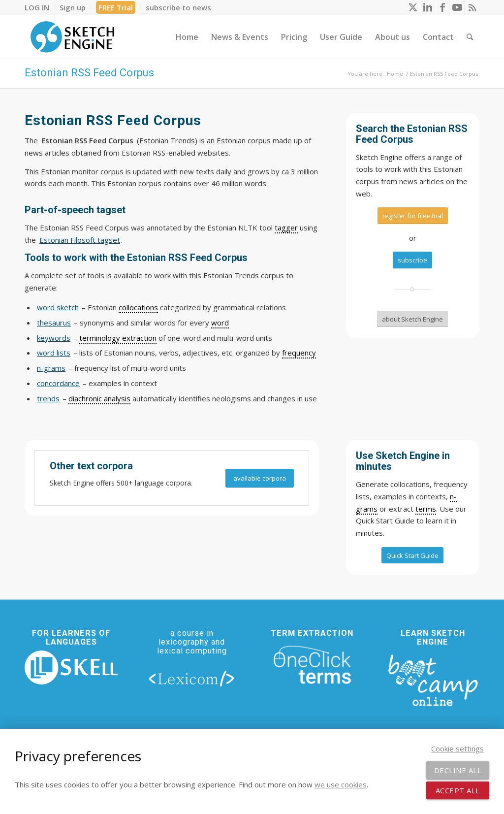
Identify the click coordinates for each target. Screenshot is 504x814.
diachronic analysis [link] (99, 398)
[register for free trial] (413, 216)
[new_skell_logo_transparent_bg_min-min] (71, 667)
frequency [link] (299, 353)
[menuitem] (40, 7)
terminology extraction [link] (118, 338)
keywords (54, 338)
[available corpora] (260, 478)
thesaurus (54, 323)
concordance (58, 383)
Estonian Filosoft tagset (80, 240)
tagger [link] (286, 228)
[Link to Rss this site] (472, 7)
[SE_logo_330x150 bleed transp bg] (72, 37)
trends (48, 398)
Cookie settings (457, 749)
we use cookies (341, 784)
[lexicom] (192, 679)
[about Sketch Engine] (412, 319)
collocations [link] (138, 307)
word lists (54, 353)
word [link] (220, 323)
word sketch (58, 307)
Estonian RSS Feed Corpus (89, 73)
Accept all (458, 790)
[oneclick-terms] (312, 665)
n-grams (51, 368)
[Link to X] (413, 7)
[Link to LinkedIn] (427, 7)
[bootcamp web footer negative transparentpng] (433, 679)
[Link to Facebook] (442, 7)
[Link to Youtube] (457, 7)
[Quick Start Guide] (412, 555)
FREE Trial (116, 7)
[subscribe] (412, 260)
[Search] (470, 37)
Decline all (458, 770)
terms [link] (426, 509)
